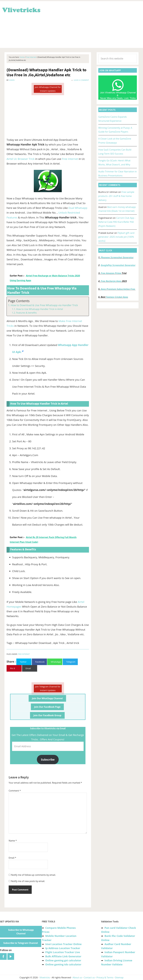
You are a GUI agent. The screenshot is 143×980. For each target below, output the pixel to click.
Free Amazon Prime (111, 273)
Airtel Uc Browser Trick (21, 159)
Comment (15, 791)
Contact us (89, 977)
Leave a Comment (81, 80)
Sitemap (119, 977)
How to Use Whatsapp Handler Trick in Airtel (39, 309)
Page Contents (19, 301)
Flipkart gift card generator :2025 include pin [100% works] (116, 237)
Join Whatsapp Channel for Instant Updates (48, 89)
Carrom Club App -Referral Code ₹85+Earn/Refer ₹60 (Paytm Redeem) (117, 222)
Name (13, 841)
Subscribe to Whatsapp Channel (21, 932)
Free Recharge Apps (111, 281)
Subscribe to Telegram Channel (21, 943)
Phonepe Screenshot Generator (117, 257)
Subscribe (48, 759)
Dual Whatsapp (78, 208)
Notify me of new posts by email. (28, 881)
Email (12, 858)
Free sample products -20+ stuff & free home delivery (116, 196)
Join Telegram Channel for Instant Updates (48, 688)
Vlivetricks (21, 9)
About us (77, 977)
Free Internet (70, 159)
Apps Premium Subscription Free (118, 289)
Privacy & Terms (105, 977)
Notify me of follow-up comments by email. (33, 875)
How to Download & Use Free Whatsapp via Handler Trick (44, 305)
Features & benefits (26, 313)
